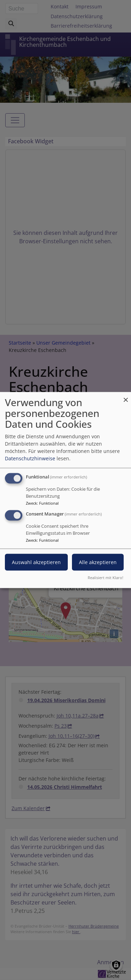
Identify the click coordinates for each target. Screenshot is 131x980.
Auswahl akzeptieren (36, 562)
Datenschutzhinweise (30, 458)
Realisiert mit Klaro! (105, 577)
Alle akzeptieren (98, 562)
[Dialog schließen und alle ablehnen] (126, 397)
